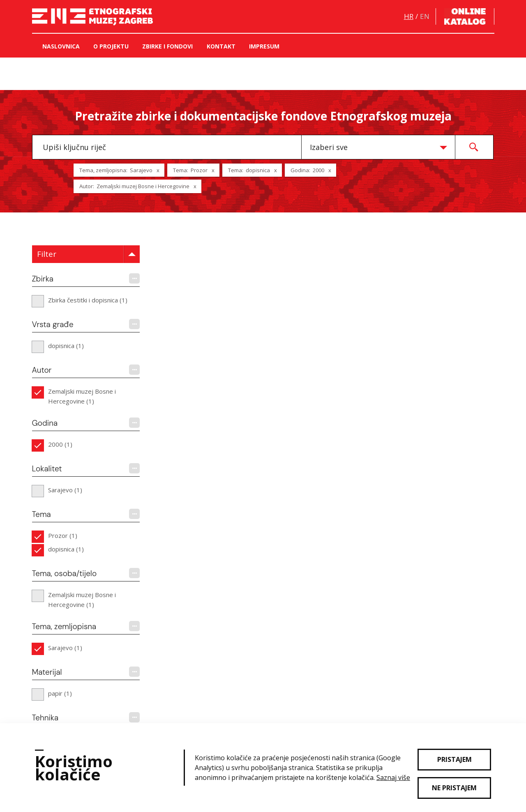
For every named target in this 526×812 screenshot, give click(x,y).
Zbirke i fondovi (167, 46)
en (425, 16)
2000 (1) (60, 444)
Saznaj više (393, 777)
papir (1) (60, 693)
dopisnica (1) (66, 346)
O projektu (111, 46)
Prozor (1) (63, 535)
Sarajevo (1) (65, 490)
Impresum (264, 46)
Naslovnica (61, 46)
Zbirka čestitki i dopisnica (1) (88, 300)
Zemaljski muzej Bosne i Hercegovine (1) (82, 396)
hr (409, 16)
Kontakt (221, 46)
